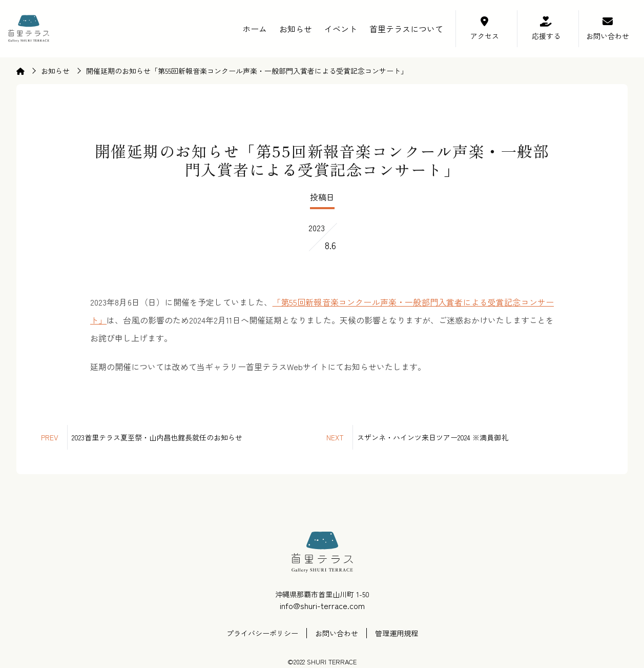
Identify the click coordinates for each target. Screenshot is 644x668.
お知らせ (296, 29)
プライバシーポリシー (262, 633)
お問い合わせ (608, 36)
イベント (341, 29)
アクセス (485, 36)
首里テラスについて (406, 29)
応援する (546, 36)
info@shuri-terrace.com (322, 605)
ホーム (255, 29)
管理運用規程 (397, 633)
